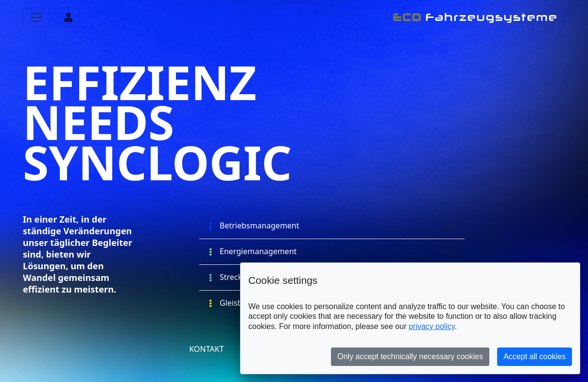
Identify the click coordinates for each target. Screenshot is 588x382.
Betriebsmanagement (254, 226)
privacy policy (432, 326)
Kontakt (206, 349)
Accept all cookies (535, 356)
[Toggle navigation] (36, 17)
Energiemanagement (253, 251)
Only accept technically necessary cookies (410, 356)
